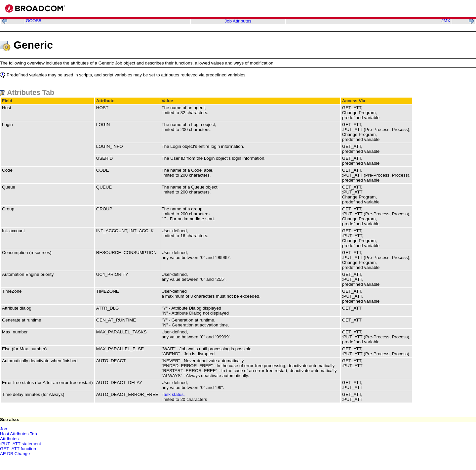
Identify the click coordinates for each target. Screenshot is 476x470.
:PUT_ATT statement (20, 444)
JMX (446, 21)
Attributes (9, 439)
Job (4, 429)
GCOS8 (34, 21)
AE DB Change (15, 454)
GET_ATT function (18, 449)
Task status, (173, 394)
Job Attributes (238, 21)
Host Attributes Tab (19, 434)
